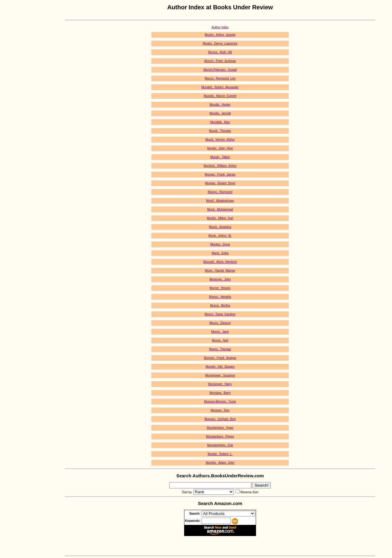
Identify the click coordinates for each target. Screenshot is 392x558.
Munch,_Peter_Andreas (220, 61)
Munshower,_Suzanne (220, 375)
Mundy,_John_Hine (220, 148)
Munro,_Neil (220, 340)
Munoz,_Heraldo (220, 297)
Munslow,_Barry (220, 393)
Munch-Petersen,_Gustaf (220, 70)
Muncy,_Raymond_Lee (220, 78)
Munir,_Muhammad (220, 209)
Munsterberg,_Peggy (220, 436)
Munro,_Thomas (220, 349)
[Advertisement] (24, 94)
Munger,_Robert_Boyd (220, 183)
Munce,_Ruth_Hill (220, 52)
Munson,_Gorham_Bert (220, 419)
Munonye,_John (220, 279)
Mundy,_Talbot (220, 157)
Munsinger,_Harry (220, 384)
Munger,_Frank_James (220, 175)
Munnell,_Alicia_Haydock (220, 262)
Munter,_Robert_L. (220, 454)
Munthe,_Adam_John (220, 463)
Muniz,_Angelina (220, 227)
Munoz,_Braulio (220, 288)
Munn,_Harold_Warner (220, 271)
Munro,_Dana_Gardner (220, 314)
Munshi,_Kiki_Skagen (220, 367)
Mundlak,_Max (220, 122)
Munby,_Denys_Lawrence (220, 44)
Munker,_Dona (220, 244)
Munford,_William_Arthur (220, 166)
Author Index (220, 27)
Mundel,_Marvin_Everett (220, 96)
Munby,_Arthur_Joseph (220, 35)
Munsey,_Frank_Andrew (220, 358)
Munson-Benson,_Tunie (220, 402)
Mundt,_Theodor (220, 131)
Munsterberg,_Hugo (220, 428)
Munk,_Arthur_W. (220, 236)
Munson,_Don (220, 410)
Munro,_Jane (220, 332)
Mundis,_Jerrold (220, 113)
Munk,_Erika (220, 253)
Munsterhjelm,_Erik (220, 445)
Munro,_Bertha (220, 305)
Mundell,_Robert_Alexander (220, 87)
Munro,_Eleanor (220, 323)
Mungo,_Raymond (220, 192)
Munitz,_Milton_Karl (220, 218)
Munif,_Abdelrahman (220, 201)
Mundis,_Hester (220, 105)
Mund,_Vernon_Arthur (220, 140)
